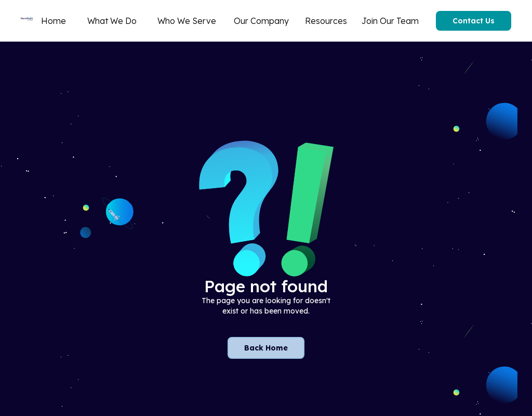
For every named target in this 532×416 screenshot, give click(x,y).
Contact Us (474, 21)
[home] (27, 21)
